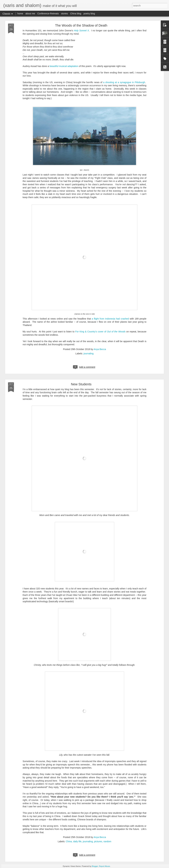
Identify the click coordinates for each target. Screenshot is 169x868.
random (107, 841)
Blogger (95, 866)
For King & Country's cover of (100, 332)
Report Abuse (105, 866)
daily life (77, 841)
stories (64, 14)
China (69, 841)
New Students (81, 384)
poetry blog (89, 14)
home (20, 14)
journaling (89, 354)
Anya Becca (100, 349)
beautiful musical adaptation (64, 66)
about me (30, 14)
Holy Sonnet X (81, 31)
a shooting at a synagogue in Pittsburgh (124, 82)
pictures (98, 841)
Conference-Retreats (48, 14)
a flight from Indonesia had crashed (110, 319)
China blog (76, 14)
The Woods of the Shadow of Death (81, 25)
